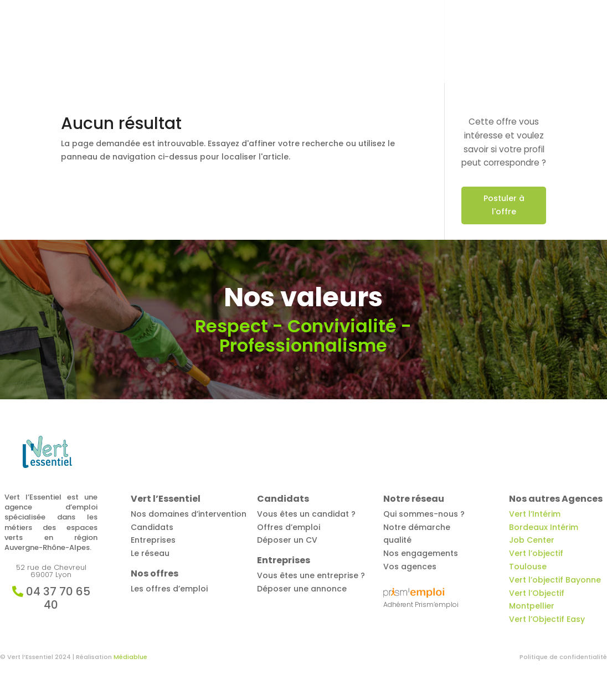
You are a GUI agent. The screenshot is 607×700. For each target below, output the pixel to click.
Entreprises (396, 42)
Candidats (326, 42)
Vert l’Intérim (535, 514)
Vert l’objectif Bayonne (555, 580)
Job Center (532, 540)
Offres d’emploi (259, 42)
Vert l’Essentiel (183, 42)
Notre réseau (471, 42)
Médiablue (130, 657)
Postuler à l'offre (504, 205)
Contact (529, 42)
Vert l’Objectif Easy (547, 619)
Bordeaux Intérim (544, 527)
